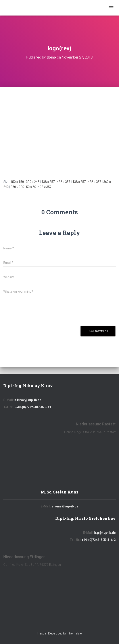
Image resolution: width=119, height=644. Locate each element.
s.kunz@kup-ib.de (65, 506)
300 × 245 (33, 182)
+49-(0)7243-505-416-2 (99, 540)
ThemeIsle (74, 633)
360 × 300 (17, 187)
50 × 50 (31, 187)
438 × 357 (48, 182)
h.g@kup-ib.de (105, 533)
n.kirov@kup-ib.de (28, 400)
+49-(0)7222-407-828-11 (33, 407)
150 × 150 (17, 182)
